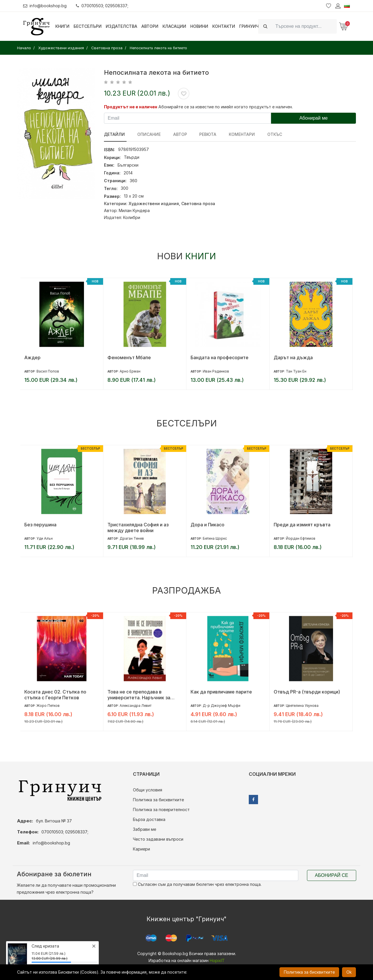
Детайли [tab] (114, 134)
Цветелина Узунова (302, 706)
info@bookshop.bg (45, 6)
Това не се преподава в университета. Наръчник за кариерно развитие (139, 695)
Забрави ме (145, 829)
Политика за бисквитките (158, 800)
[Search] (304, 26)
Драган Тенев (132, 538)
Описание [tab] (148, 134)
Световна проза (198, 204)
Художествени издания (154, 204)
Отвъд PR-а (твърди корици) (307, 692)
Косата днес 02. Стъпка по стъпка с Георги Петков (55, 695)
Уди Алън (45, 538)
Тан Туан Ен (296, 371)
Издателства (121, 26)
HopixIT (217, 960)
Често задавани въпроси (158, 839)
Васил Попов (48, 371)
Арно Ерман (130, 371)
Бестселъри (88, 26)
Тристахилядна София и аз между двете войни (138, 528)
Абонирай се (331, 875)
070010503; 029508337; (102, 6)
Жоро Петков (48, 706)
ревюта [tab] (204, 134)
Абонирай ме (314, 118)
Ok (349, 972)
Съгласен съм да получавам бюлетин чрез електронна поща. (197, 884)
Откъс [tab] (268, 134)
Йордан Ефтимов (301, 538)
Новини (199, 26)
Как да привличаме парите (221, 692)
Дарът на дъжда (293, 357)
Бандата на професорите (220, 357)
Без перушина (40, 525)
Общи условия (148, 790)
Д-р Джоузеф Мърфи (222, 706)
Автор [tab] (177, 134)
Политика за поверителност (161, 810)
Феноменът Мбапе (129, 357)
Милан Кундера (134, 210)
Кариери (141, 849)
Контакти (224, 26)
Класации (174, 26)
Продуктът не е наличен (131, 107)
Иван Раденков (216, 371)
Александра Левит (136, 706)
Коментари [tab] (236, 134)
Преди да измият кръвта (302, 525)
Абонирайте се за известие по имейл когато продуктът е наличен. (226, 107)
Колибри (132, 217)
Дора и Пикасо (207, 525)
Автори (150, 26)
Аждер (32, 357)
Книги (62, 26)
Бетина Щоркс (215, 538)
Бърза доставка (149, 819)
